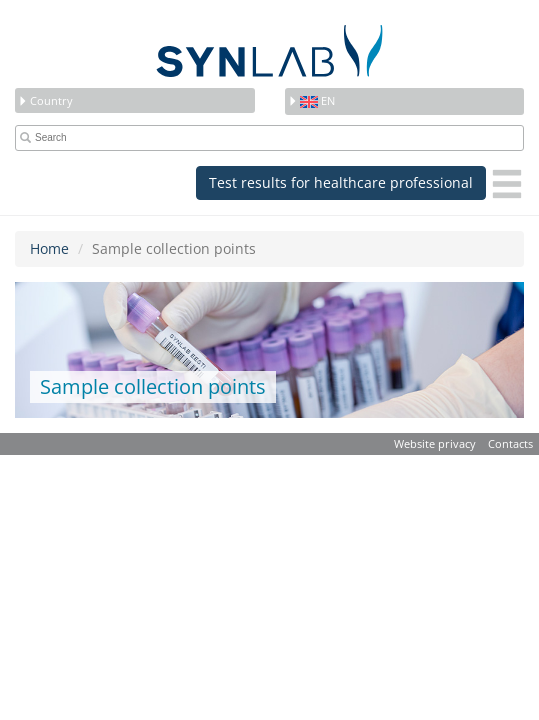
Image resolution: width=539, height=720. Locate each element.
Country (45, 100)
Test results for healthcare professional (341, 182)
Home (49, 248)
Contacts (510, 443)
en (311, 100)
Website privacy (435, 443)
